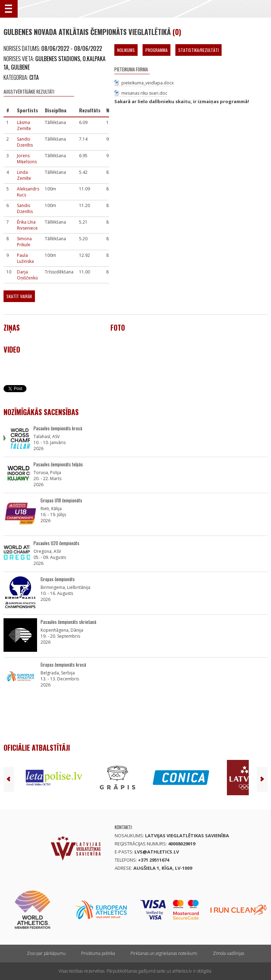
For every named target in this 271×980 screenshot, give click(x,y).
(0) (177, 32)
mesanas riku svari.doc (144, 93)
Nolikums (126, 50)
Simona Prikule (24, 242)
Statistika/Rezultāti (198, 50)
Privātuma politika (98, 953)
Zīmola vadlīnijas (228, 953)
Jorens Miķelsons (27, 159)
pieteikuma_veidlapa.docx (147, 83)
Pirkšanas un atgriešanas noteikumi (164, 953)
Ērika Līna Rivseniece (27, 225)
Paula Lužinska (25, 258)
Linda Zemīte (24, 175)
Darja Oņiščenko (28, 275)
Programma (156, 50)
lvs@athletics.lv (157, 852)
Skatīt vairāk (19, 296)
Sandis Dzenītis (25, 142)
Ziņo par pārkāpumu (46, 953)
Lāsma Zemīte (24, 125)
